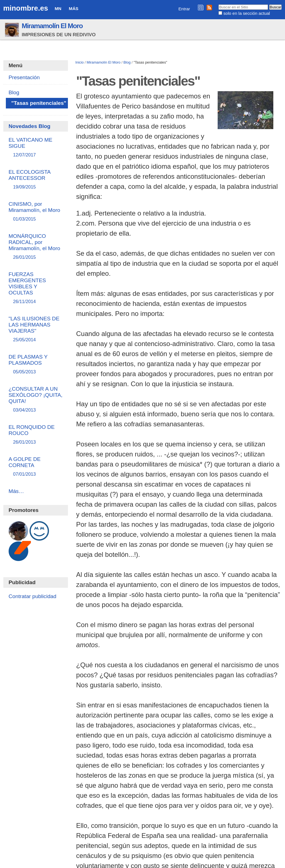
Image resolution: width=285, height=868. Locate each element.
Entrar (184, 9)
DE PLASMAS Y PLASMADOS (36, 365)
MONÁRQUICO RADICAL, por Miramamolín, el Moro (36, 247)
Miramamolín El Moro (52, 26)
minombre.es (26, 8)
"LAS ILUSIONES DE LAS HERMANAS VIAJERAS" (36, 329)
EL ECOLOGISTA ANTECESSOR (36, 180)
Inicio (80, 62)
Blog (127, 62)
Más (73, 9)
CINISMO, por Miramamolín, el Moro (36, 212)
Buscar (218, 4)
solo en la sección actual (247, 13)
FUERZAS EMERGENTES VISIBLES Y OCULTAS (36, 288)
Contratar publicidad (33, 596)
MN (58, 9)
